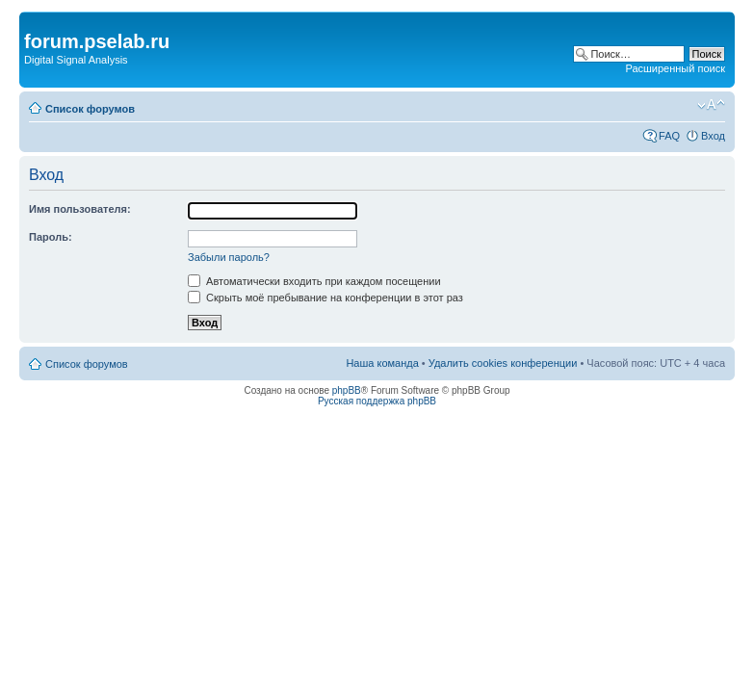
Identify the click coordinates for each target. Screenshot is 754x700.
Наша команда (382, 363)
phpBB (347, 390)
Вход (713, 136)
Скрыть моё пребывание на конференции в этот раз (325, 298)
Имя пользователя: (80, 209)
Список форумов (90, 109)
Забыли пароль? (229, 257)
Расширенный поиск (675, 68)
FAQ (669, 136)
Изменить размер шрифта (711, 105)
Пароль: (51, 237)
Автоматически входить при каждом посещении (314, 281)
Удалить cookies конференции (503, 363)
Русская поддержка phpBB (377, 401)
